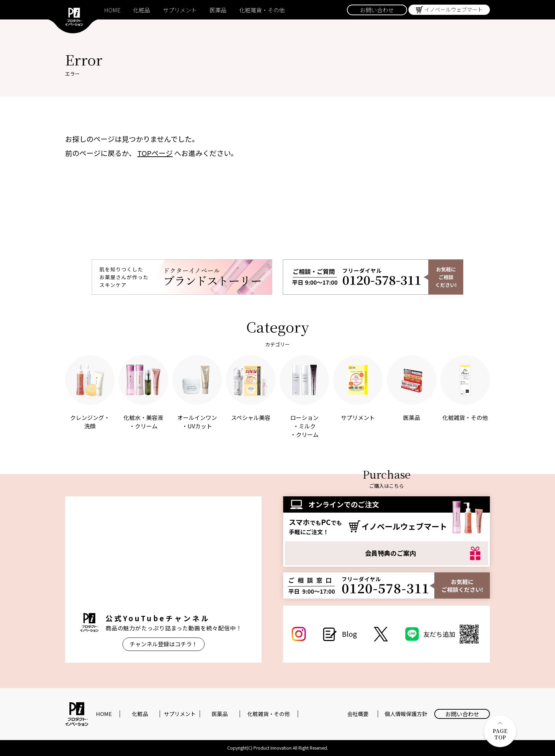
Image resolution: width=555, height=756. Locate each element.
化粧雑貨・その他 (262, 10)
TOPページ (155, 153)
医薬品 (218, 10)
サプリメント (180, 10)
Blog (349, 634)
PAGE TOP (500, 732)
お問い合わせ (377, 10)
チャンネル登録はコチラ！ (164, 644)
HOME (112, 10)
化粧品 (142, 10)
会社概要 (358, 714)
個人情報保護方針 (406, 714)
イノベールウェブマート (454, 9)
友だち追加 (452, 634)
